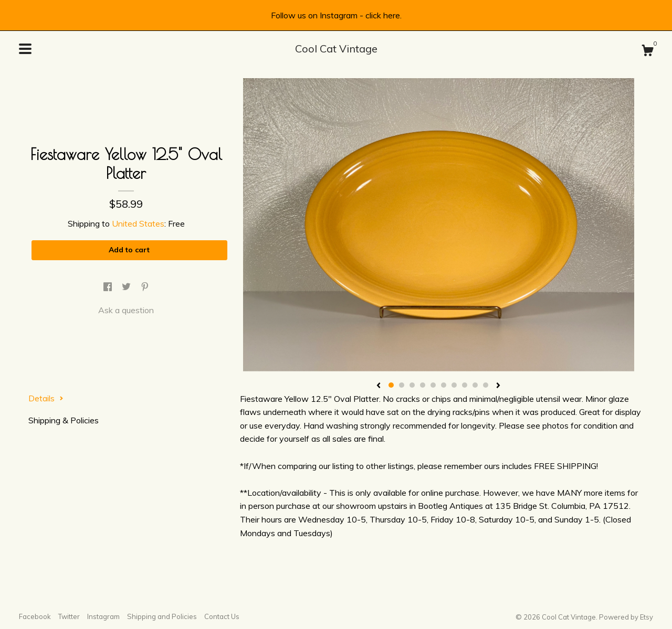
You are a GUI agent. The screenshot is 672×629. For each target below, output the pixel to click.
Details (46, 398)
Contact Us (222, 616)
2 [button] (402, 385)
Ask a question (126, 310)
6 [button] (444, 385)
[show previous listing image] (379, 386)
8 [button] (465, 385)
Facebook (35, 616)
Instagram (103, 616)
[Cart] (647, 52)
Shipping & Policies (64, 420)
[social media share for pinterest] (145, 287)
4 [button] (423, 385)
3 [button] (412, 385)
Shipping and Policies (162, 616)
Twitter (69, 616)
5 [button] (433, 385)
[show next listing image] (498, 386)
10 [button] (486, 385)
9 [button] (475, 385)
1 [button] (391, 385)
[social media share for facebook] (109, 287)
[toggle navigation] (25, 49)
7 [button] (454, 385)
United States (138, 223)
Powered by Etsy (626, 617)
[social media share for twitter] (127, 287)
